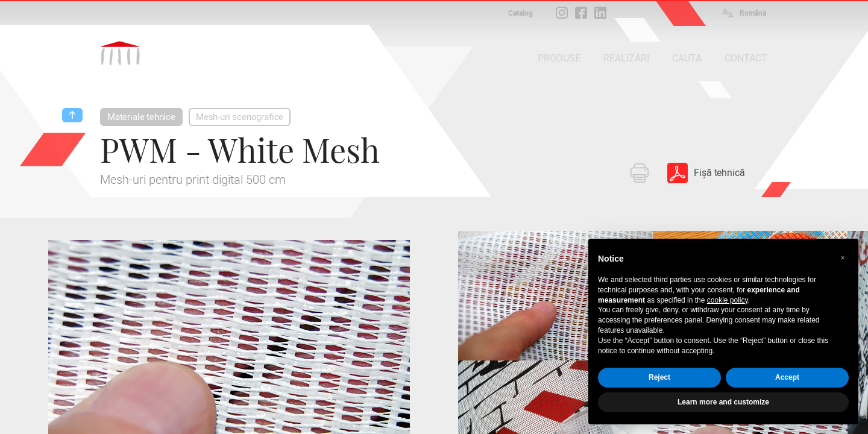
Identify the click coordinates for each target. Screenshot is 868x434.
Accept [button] (787, 377)
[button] (843, 258)
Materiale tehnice (141, 117)
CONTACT (746, 58)
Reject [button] (659, 377)
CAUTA (687, 58)
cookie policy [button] (728, 300)
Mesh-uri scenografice (240, 117)
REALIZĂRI (626, 58)
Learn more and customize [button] (723, 402)
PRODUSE (559, 58)
